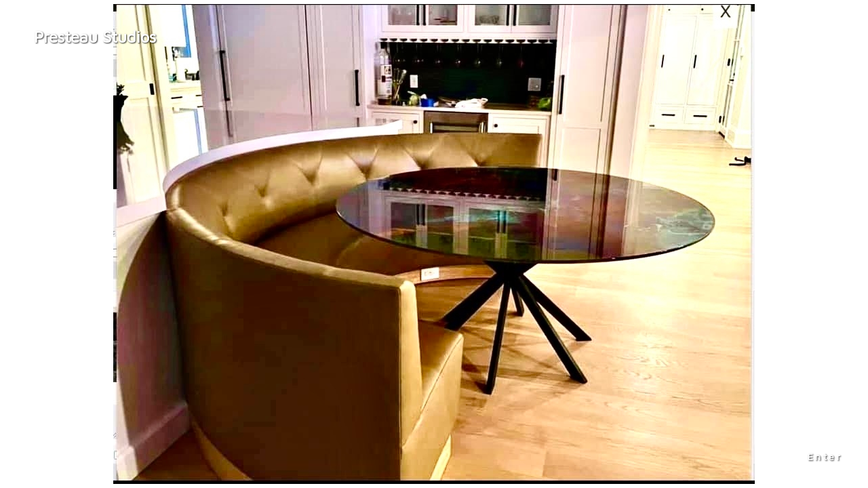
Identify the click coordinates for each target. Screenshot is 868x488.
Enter (825, 456)
